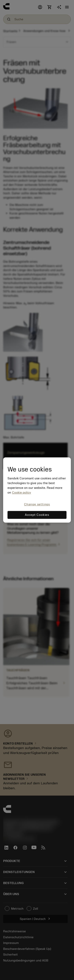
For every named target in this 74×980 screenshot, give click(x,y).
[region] (37, 490)
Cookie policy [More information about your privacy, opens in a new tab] (22, 493)
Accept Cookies (37, 515)
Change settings (37, 504)
